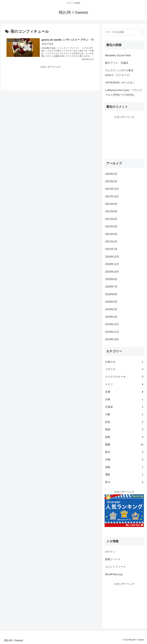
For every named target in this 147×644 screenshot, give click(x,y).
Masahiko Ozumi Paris (118, 55)
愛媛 (124, 445)
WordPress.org (114, 574)
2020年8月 (111, 279)
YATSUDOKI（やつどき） (120, 83)
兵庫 (124, 399)
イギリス (124, 369)
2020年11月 (112, 264)
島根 (124, 429)
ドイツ (124, 384)
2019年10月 (112, 339)
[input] (124, 32)
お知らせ (124, 362)
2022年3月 (111, 181)
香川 (124, 482)
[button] (141, 32)
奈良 (124, 422)
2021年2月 (111, 242)
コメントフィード (115, 567)
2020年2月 (111, 317)
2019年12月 (112, 324)
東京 (124, 452)
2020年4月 (111, 302)
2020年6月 (111, 294)
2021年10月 (112, 196)
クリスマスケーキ (124, 377)
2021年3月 (111, 234)
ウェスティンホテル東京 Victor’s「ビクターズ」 (121, 73)
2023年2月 (111, 174)
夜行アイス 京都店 (117, 63)
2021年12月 (112, 189)
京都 (124, 392)
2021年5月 (111, 219)
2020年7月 (111, 287)
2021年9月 (111, 204)
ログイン (110, 552)
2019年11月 (112, 332)
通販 (124, 475)
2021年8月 (111, 211)
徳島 (124, 437)
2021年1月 (111, 249)
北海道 (124, 407)
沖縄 (124, 460)
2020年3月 (111, 309)
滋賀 (124, 467)
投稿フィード (113, 559)
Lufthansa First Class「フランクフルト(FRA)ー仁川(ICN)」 (124, 92)
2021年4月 (111, 226)
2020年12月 (112, 257)
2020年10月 (112, 272)
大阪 (124, 414)
